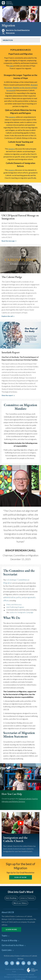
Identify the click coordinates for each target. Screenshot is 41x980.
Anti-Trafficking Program (15, 607)
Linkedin (23, 963)
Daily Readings (11, 898)
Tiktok (35, 963)
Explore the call (7, 316)
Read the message (8, 241)
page (11, 66)
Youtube (18, 963)
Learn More (11, 929)
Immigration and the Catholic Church (15, 839)
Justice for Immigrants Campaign (21, 612)
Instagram (29, 963)
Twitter (6, 963)
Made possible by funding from (14, 970)
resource (12, 117)
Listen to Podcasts (27, 898)
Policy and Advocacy (14, 604)
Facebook (12, 963)
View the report (7, 395)
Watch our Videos (20, 903)
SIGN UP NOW (20, 877)
